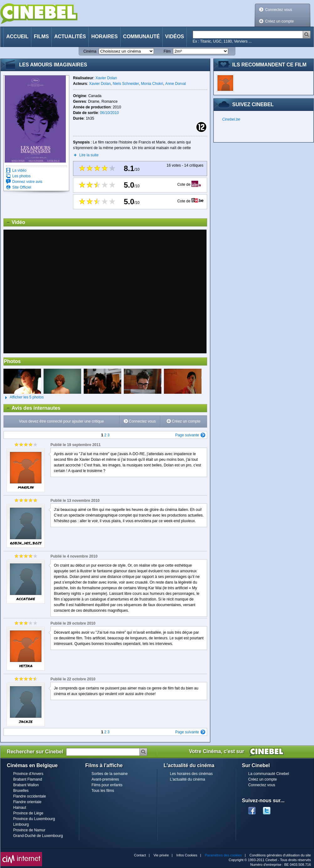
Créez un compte (279, 21)
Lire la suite (89, 155)
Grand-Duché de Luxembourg (38, 836)
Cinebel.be (231, 119)
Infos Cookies (187, 855)
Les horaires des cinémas (191, 774)
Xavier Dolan (106, 78)
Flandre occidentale (30, 796)
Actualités (70, 36)
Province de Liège (28, 813)
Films (41, 36)
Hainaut (20, 808)
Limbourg (21, 824)
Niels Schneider (126, 84)
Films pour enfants (107, 785)
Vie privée (161, 855)
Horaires (104, 36)
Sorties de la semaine (110, 774)
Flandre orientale (27, 802)
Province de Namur (29, 830)
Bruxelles (21, 791)
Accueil (17, 36)
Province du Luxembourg (34, 819)
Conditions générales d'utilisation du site (280, 855)
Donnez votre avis (27, 182)
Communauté (141, 36)
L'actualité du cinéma (187, 779)
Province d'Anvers (28, 774)
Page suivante (187, 435)
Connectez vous (279, 10)
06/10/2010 (109, 113)
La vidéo (19, 170)
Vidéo (14, 222)
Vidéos (175, 36)
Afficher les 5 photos (24, 398)
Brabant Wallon (26, 785)
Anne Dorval (175, 84)
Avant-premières (105, 779)
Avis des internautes (32, 408)
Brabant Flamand (28, 779)
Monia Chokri (152, 84)
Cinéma (90, 51)
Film (167, 51)
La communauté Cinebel (269, 774)
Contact (140, 855)
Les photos (21, 176)
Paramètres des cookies (223, 855)
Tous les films (103, 791)
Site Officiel (22, 187)
